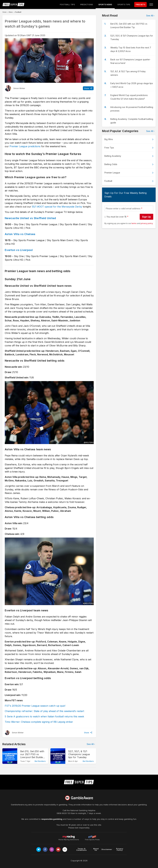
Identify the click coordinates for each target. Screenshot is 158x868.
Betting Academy (113, 156)
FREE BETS (140, 5)
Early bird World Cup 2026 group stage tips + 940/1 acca (132, 85)
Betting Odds (111, 164)
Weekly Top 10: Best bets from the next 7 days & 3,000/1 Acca (131, 49)
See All (90, 744)
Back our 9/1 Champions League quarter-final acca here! (130, 61)
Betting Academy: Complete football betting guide (132, 121)
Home (4, 12)
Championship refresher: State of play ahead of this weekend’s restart (44, 711)
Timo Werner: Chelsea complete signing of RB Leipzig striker (39, 722)
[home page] (14, 4)
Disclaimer (107, 849)
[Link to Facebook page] (45, 849)
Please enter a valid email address (123, 208)
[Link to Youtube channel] (58, 849)
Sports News (105, 5)
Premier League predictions (25, 146)
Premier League (112, 173)
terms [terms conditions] (134, 223)
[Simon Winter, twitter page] (15, 88)
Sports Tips (124, 5)
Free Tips (109, 148)
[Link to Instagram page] (52, 849)
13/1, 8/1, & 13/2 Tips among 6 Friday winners (128, 73)
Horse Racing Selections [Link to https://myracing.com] (69, 837)
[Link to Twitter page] (39, 849)
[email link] (65, 849)
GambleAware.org (19, 805)
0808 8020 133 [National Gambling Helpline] (64, 813)
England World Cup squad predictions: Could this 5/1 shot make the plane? (129, 97)
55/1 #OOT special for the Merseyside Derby (57, 207)
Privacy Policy (120, 849)
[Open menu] (151, 4)
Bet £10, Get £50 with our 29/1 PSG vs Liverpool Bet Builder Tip (129, 26)
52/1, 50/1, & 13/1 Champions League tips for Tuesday (132, 37)
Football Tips (67, 5)
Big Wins (109, 139)
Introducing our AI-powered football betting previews (132, 109)
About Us (96, 849)
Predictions (87, 5)
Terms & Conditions (82, 849)
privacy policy (147, 223)
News (11, 12)
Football (18, 12)
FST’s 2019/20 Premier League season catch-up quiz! (35, 706)
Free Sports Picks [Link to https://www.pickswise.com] (92, 839)
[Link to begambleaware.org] (79, 798)
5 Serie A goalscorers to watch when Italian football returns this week (44, 716)
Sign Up (146, 217)
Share (87, 88)
